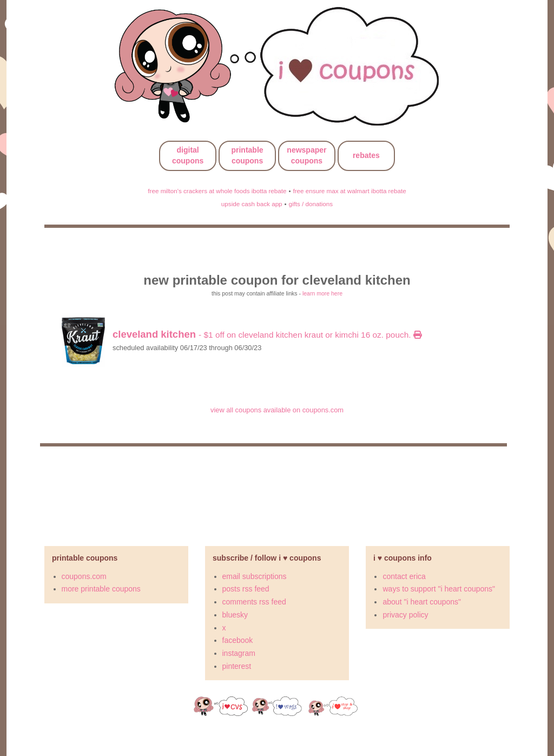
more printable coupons (101, 589)
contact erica (404, 576)
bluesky (235, 615)
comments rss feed (254, 602)
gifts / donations (311, 204)
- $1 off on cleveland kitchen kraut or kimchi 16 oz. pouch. (267, 335)
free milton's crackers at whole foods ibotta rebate (217, 191)
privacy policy (405, 615)
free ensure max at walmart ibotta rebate (349, 191)
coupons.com (84, 576)
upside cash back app (252, 204)
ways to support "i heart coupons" (439, 589)
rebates (366, 155)
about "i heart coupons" (422, 602)
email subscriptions (255, 576)
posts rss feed (246, 589)
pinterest (237, 666)
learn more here (322, 293)
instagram (239, 653)
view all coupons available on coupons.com (277, 410)
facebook (238, 640)
